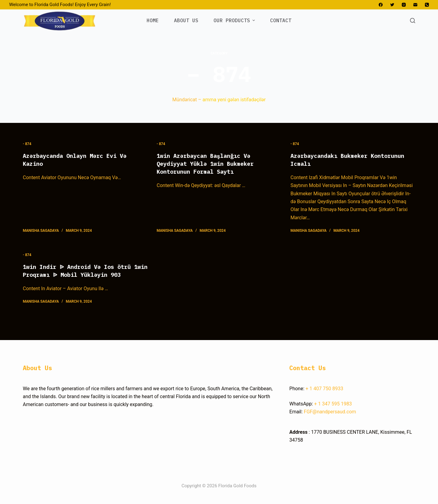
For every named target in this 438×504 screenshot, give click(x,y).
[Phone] (427, 5)
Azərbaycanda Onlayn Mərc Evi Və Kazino (79, 160)
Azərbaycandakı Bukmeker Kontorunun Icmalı (353, 160)
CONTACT (281, 20)
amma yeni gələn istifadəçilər (234, 100)
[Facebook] (381, 5)
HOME (153, 20)
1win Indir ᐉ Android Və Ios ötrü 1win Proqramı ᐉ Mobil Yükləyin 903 (82, 275)
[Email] (415, 5)
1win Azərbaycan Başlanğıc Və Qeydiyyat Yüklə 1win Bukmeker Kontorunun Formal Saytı (210, 163)
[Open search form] (413, 21)
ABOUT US (186, 20)
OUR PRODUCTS (235, 20)
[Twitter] (392, 5)
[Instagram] (404, 5)
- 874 (27, 144)
